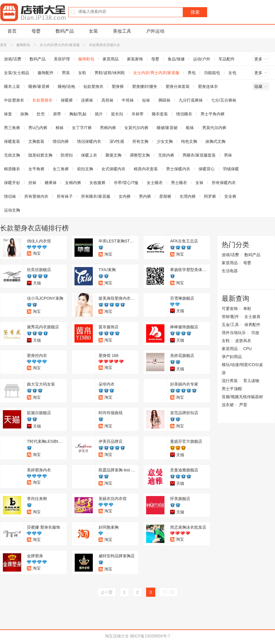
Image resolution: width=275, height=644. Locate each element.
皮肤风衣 (243, 341)
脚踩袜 (164, 100)
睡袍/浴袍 (66, 86)
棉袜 (60, 128)
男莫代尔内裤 (214, 128)
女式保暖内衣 (113, 169)
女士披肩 (252, 317)
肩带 (57, 114)
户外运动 (155, 31)
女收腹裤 (97, 183)
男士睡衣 (179, 183)
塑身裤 (118, 86)
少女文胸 (165, 141)
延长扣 (117, 114)
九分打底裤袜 (191, 100)
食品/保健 (176, 59)
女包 (232, 73)
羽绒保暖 (231, 169)
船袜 (190, 128)
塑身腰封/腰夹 (145, 86)
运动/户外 (202, 59)
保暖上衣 (89, 155)
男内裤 (145, 196)
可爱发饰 (230, 309)
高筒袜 (107, 100)
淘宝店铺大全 (117, 636)
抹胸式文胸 (215, 141)
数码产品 (65, 31)
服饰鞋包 (23, 45)
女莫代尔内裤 (136, 128)
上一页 (107, 592)
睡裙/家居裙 (167, 128)
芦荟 (243, 405)
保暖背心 (207, 169)
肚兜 (41, 114)
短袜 (146, 100)
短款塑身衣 (93, 86)
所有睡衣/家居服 (96, 196)
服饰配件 (46, 73)
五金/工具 (230, 325)
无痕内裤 (166, 155)
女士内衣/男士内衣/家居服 (60, 45)
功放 (255, 333)
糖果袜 (51, 183)
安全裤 (230, 196)
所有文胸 (140, 141)
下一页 (168, 592)
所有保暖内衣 (224, 183)
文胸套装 (36, 141)
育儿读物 (251, 381)
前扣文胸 (85, 169)
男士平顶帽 (232, 389)
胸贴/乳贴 (78, 114)
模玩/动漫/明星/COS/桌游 (242, 369)
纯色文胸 (189, 141)
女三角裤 (61, 169)
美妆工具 (122, 31)
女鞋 (82, 73)
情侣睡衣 (184, 114)
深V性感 (117, 141)
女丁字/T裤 (82, 128)
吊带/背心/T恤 (126, 183)
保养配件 (252, 325)
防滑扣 (67, 155)
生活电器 (230, 271)
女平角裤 (36, 169)
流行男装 (230, 381)
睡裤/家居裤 (39, 86)
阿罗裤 (210, 196)
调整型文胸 (140, 155)
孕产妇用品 (232, 357)
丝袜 (32, 183)
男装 (66, 73)
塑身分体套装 (178, 86)
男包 (192, 73)
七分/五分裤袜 (224, 100)
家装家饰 (135, 59)
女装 (93, 31)
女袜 (199, 183)
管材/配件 (230, 317)
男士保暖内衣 (178, 169)
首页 (12, 31)
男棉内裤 (108, 128)
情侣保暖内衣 (89, 141)
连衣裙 (228, 405)
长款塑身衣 (42, 100)
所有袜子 (65, 196)
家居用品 (111, 59)
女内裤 (125, 196)
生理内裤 (188, 196)
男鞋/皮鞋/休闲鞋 (110, 73)
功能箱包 (212, 73)
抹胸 (24, 114)
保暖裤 (67, 100)
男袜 (228, 155)
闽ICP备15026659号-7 (150, 636)
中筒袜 (128, 100)
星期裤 (165, 196)
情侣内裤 (61, 141)
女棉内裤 (73, 183)
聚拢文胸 (113, 155)
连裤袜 (87, 100)
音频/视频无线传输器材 (242, 397)
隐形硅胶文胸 (40, 155)
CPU (247, 349)
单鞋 (247, 309)
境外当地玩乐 (234, 333)
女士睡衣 (155, 183)
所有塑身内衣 (36, 196)
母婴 (36, 31)
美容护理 (62, 59)
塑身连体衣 (208, 86)
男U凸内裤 (38, 128)
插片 (99, 114)
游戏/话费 (230, 255)
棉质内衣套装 (146, 169)
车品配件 (227, 59)
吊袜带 (137, 114)
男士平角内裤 (213, 114)
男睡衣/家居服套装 (199, 155)
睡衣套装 (160, 114)
